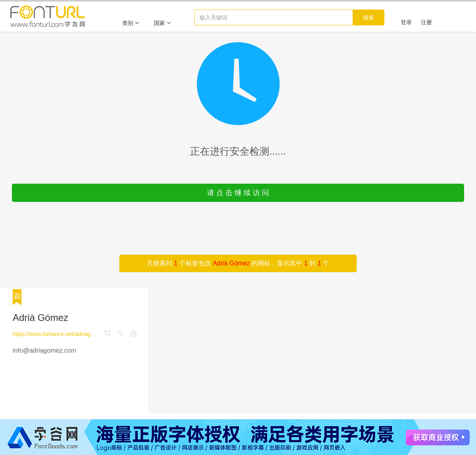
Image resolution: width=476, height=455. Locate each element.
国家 (163, 23)
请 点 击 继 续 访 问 (238, 193)
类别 (131, 23)
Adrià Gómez (40, 318)
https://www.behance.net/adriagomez (55, 334)
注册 (426, 22)
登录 (406, 22)
